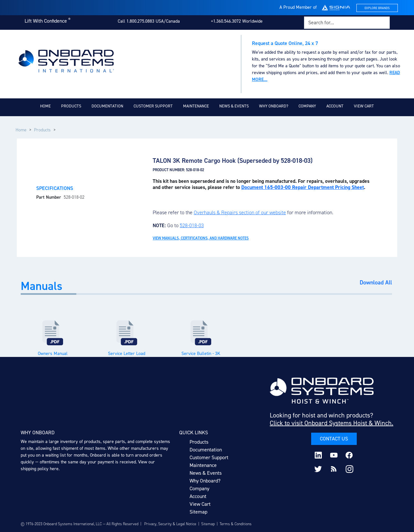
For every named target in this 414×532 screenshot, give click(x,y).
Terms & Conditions (236, 524)
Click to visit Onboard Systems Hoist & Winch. (332, 423)
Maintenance (196, 106)
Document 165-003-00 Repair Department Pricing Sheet (303, 187)
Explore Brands (377, 8)
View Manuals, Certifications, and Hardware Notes (201, 238)
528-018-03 (192, 225)
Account (335, 106)
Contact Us (334, 439)
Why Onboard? (274, 106)
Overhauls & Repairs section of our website (240, 212)
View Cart (364, 106)
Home (45, 106)
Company (307, 106)
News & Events (234, 106)
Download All (376, 283)
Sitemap (198, 512)
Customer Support (153, 106)
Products (71, 106)
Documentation (107, 106)
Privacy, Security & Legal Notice (170, 524)
